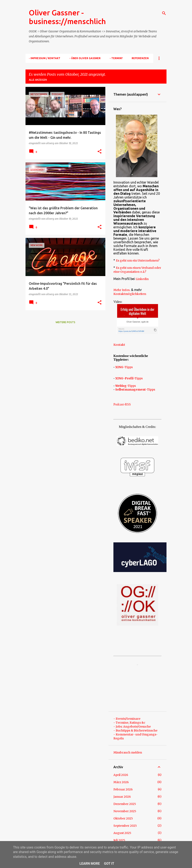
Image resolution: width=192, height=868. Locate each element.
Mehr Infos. (122, 290)
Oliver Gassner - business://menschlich (67, 17)
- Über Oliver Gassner (85, 58)
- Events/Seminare (127, 719)
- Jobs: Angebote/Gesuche (132, 727)
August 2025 (122, 833)
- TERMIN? (116, 58)
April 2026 (121, 775)
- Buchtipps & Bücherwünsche (135, 730)
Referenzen (140, 58)
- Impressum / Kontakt (45, 58)
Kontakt (119, 345)
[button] (100, 152)
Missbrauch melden (128, 752)
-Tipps (124, 367)
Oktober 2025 (123, 818)
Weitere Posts (65, 322)
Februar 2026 (123, 789)
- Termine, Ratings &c (129, 723)
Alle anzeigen (38, 80)
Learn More (90, 864)
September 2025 (125, 826)
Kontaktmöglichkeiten (130, 294)
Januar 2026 (122, 797)
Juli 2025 (119, 840)
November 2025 (125, 811)
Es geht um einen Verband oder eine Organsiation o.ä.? (137, 270)
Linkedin (142, 279)
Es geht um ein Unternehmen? (138, 261)
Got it (109, 864)
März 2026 (121, 782)
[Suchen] (164, 13)
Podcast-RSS (122, 404)
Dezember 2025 (125, 804)
